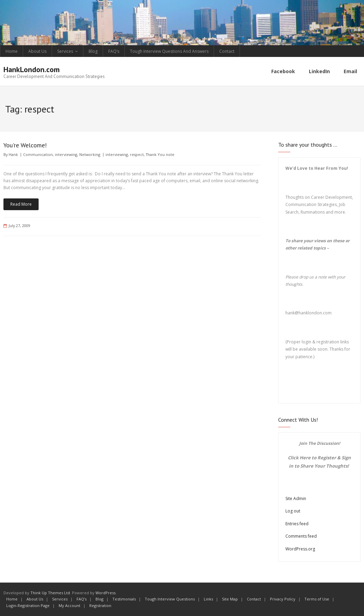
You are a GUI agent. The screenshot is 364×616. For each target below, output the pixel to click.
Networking (90, 154)
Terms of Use (317, 599)
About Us (37, 51)
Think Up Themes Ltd (50, 593)
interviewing (66, 154)
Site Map (230, 599)
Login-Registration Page (28, 605)
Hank (13, 154)
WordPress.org (300, 549)
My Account (69, 605)
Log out (293, 511)
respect (137, 154)
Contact (227, 51)
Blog (93, 51)
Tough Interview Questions (170, 599)
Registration (100, 605)
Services (65, 51)
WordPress (105, 593)
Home (12, 51)
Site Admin (296, 498)
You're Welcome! (25, 145)
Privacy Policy (283, 599)
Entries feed (297, 524)
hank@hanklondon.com (309, 313)
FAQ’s (114, 51)
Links (208, 599)
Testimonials (124, 599)
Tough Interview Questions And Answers (169, 51)
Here (305, 458)
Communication (38, 154)
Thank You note (160, 154)
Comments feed (301, 536)
